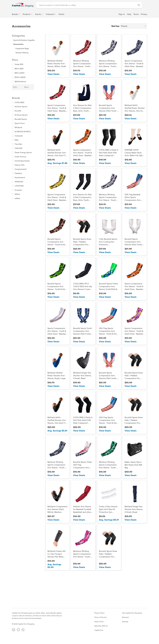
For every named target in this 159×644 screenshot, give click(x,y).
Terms (136, 14)
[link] (23, 5)
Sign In (122, 14)
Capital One (99, 636)
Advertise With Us (101, 631)
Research (125, 623)
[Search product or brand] (89, 5)
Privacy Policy (99, 618)
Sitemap (125, 627)
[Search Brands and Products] (139, 5)
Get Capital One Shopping (132, 618)
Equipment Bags (22, 48)
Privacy (144, 14)
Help (129, 14)
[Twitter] (18, 635)
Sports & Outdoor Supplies (23, 40)
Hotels (61, 14)
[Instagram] (23, 635)
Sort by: (116, 26)
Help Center (99, 627)
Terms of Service (101, 623)
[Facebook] (14, 635)
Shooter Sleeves (22, 53)
